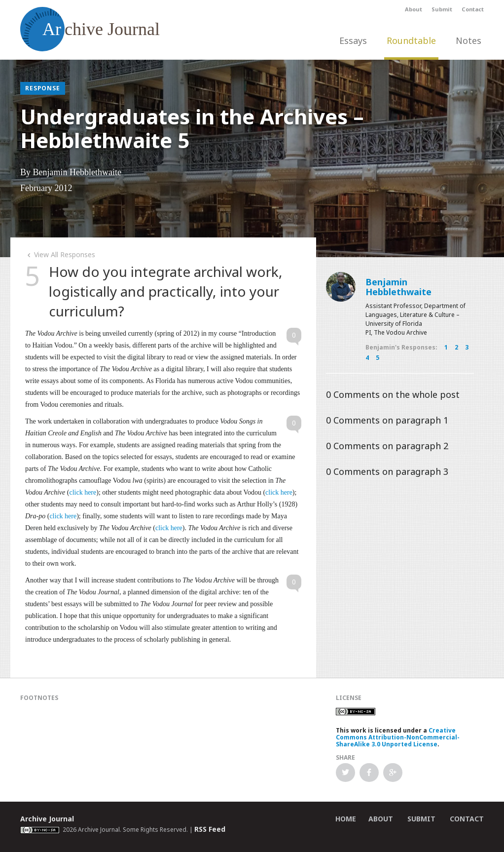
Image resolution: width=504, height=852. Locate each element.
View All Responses (60, 254)
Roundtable (411, 40)
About (414, 9)
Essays (353, 40)
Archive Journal (47, 819)
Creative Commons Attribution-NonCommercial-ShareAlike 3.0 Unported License (398, 737)
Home (346, 819)
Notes (468, 40)
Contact (473, 9)
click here (83, 492)
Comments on (393, 394)
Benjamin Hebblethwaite (398, 287)
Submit (442, 9)
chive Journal (90, 29)
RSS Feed (210, 829)
